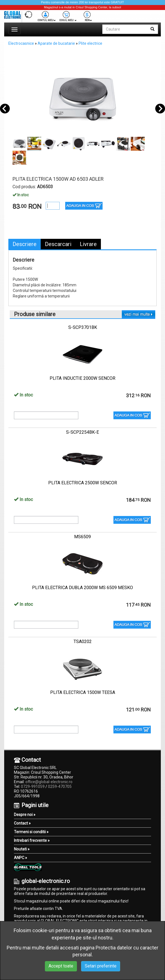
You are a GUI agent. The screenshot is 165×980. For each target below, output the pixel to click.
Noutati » (22, 849)
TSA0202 (83, 642)
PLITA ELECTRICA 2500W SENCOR (83, 483)
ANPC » (20, 858)
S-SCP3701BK (83, 327)
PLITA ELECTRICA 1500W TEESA (83, 692)
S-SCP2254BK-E (82, 432)
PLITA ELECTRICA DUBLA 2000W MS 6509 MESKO (82, 588)
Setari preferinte (101, 966)
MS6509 (82, 537)
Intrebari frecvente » (32, 840)
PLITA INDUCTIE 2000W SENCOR (82, 378)
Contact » (22, 823)
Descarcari (58, 244)
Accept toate (61, 966)
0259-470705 (60, 787)
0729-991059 (33, 787)
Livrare (88, 244)
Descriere (25, 244)
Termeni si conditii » (31, 832)
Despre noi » (25, 815)
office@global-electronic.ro (49, 782)
